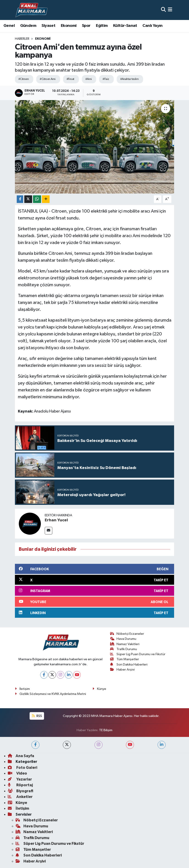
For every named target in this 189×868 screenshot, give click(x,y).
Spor (86, 26)
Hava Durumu (123, 639)
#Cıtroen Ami (47, 79)
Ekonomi (69, 26)
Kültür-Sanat (125, 26)
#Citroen (24, 79)
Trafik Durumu (124, 649)
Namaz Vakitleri (125, 644)
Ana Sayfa (21, 756)
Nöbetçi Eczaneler (127, 634)
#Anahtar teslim (129, 79)
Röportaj (20, 785)
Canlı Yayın (152, 26)
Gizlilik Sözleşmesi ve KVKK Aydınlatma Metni (50, 694)
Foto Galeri (22, 768)
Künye (99, 689)
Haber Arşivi (122, 670)
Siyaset (48, 26)
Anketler (20, 797)
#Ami (89, 79)
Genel (9, 26)
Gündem (28, 26)
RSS (37, 716)
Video (17, 773)
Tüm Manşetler (125, 659)
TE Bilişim (106, 730)
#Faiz (106, 79)
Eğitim (102, 26)
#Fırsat (70, 79)
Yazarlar (20, 779)
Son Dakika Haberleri (129, 664)
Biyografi (21, 791)
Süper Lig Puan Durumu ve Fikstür (138, 654)
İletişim (22, 689)
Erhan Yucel (56, 520)
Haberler (22, 39)
